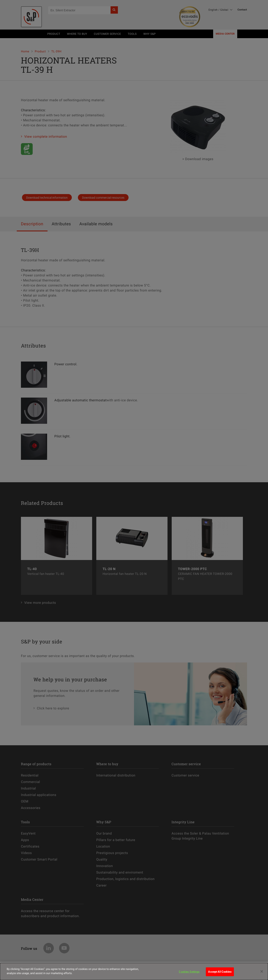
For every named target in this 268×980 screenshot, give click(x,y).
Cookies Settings (189, 974)
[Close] (262, 974)
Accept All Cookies (220, 974)
